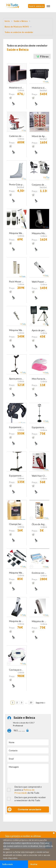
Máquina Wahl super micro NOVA (17, 233)
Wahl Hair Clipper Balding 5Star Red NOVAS (39, 476)
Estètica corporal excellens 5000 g (39, 573)
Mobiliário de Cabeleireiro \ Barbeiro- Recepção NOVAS (17, 88)
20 (31, 702)
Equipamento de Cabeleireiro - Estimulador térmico (17, 427)
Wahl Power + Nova (39, 282)
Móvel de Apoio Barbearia (39, 136)
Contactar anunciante (29, 809)
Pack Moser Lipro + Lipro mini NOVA (17, 282)
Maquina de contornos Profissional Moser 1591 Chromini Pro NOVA (17, 621)
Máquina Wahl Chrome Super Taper (17, 573)
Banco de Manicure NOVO (17, 27)
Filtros (44, 56)
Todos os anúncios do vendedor (19, 32)
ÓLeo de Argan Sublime (39, 524)
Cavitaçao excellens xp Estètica (17, 670)
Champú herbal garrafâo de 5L (17, 524)
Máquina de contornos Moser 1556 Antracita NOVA (39, 621)
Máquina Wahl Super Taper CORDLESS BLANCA (17, 330)
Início (7, 21)
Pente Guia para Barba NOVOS (17, 185)
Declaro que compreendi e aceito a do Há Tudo (28, 790)
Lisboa (21, 90)
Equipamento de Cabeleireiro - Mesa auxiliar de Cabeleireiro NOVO (17, 476)
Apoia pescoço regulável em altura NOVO (17, 379)
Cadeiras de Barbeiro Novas (17, 136)
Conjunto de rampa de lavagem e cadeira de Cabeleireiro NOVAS (39, 185)
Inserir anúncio (36, 6)
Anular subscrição (11, 858)
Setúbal (43, 90)
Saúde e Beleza (21, 21)
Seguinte (40, 703)
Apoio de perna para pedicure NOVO (39, 330)
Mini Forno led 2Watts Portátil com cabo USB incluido (39, 379)
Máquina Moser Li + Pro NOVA (39, 233)
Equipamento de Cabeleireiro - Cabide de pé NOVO (39, 427)
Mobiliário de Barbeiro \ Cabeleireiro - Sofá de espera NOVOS (39, 88)
